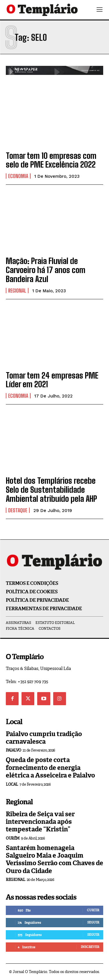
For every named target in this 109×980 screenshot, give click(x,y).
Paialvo (14, 750)
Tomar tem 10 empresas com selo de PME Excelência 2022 (51, 160)
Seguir (93, 922)
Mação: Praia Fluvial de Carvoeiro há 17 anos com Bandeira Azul (46, 270)
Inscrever (90, 947)
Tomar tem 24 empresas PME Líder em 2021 (52, 380)
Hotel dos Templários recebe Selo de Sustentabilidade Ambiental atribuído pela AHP (51, 490)
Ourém (13, 838)
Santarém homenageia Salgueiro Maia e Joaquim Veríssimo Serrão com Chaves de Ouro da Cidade (54, 859)
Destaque (18, 510)
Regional (17, 291)
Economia (18, 176)
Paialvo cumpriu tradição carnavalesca (44, 738)
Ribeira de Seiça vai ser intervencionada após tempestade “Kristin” (40, 822)
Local (12, 784)
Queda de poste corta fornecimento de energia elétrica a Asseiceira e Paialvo (50, 768)
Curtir (93, 910)
